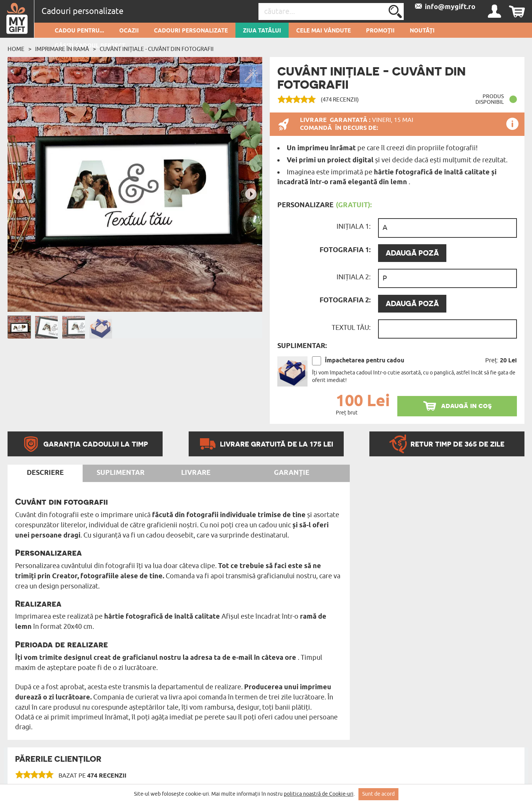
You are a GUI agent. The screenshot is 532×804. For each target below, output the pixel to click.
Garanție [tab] (292, 473)
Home (16, 49)
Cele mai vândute (324, 31)
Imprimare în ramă (62, 49)
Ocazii (129, 31)
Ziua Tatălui (262, 31)
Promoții (380, 31)
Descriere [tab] (45, 473)
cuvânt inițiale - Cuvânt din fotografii (157, 49)
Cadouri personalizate (191, 31)
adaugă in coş (466, 406)
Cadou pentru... (79, 31)
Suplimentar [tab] (121, 473)
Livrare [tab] (196, 473)
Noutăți (422, 31)
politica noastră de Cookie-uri (319, 794)
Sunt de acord (378, 794)
